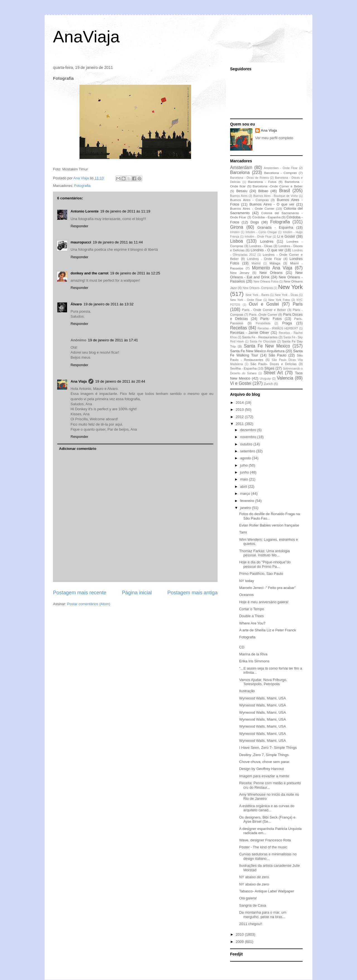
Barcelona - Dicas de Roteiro (249, 178)
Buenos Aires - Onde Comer (252, 208)
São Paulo (278, 355)
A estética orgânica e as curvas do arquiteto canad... (267, 808)
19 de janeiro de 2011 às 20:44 (120, 381)
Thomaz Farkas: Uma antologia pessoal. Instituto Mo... (264, 553)
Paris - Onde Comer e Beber (264, 310)
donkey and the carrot (90, 273)
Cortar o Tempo (251, 609)
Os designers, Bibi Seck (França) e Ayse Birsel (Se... (267, 820)
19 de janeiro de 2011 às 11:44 (118, 242)
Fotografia (82, 186)
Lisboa (237, 241)
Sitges (269, 368)
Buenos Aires (239, 196)
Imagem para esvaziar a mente (264, 776)
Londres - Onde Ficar (264, 259)
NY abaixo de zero (254, 877)
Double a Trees (251, 616)
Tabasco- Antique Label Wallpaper (266, 891)
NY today (246, 581)
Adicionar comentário (78, 449)
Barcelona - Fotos (262, 182)
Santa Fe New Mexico (267, 346)
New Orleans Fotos (266, 282)
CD (242, 647)
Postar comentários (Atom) (89, 604)
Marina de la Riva (253, 654)
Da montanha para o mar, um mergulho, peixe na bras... (263, 915)
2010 (240, 934)
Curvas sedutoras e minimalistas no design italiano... (268, 856)
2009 (240, 942)
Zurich (268, 384)
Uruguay (265, 379)
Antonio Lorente (85, 211)
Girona (237, 227)
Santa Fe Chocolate (263, 341)
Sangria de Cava (253, 905)
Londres (267, 241)
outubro (247, 444)
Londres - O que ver (267, 250)
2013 (240, 410)
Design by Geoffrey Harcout (261, 769)
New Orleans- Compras (258, 288)
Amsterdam (241, 167)
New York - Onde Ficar (246, 300)
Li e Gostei (286, 236)
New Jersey (240, 273)
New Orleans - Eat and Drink (266, 275)
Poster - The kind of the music (263, 847)
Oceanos (246, 595)
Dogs (255, 222)
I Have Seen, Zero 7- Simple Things (268, 748)
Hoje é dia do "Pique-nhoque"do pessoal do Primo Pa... (265, 564)
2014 (240, 403)
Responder (79, 226)
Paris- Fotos (271, 319)
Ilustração (247, 691)
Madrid (256, 263)
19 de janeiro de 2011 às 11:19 (125, 211)
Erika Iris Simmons (254, 661)
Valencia (285, 378)
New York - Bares (257, 295)
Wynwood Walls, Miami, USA (262, 698)
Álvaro (76, 304)
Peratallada (263, 323)
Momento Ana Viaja (272, 268)
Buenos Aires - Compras (249, 200)
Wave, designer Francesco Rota (265, 840)
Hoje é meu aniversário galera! (264, 602)
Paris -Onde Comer (263, 314)
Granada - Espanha (275, 227)
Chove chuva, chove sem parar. (265, 762)
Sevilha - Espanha (243, 368)
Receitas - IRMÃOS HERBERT (278, 328)
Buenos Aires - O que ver (272, 204)
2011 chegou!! (250, 924)
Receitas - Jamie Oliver (250, 333)
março (246, 493)
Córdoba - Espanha (266, 217)
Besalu (242, 191)
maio (245, 479)
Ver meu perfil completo (274, 138)
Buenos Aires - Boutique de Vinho (276, 196)
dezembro (249, 430)
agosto (246, 458)
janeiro (246, 508)
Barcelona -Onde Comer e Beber (278, 186)
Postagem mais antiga (192, 593)
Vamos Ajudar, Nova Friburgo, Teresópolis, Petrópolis (263, 682)
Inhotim (235, 232)
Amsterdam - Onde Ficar (281, 168)
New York (290, 287)
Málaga (275, 263)
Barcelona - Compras (280, 173)
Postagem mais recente (80, 593)
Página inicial (137, 593)
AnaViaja (86, 37)
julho (244, 465)
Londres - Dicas (261, 246)
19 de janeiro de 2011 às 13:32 (108, 304)
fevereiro (248, 501)
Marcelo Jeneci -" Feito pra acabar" (267, 588)
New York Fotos (279, 300)
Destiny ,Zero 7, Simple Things (264, 755)
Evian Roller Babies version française (269, 525)
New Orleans (271, 273)
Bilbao (263, 191)
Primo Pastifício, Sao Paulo (261, 574)
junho (245, 472)
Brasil (285, 191)
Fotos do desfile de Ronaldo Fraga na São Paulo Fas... (269, 516)
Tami (243, 532)
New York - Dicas (286, 295)
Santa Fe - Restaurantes (260, 337)
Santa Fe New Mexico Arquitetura (257, 351)
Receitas (239, 328)
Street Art (273, 373)
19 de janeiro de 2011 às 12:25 (135, 273)
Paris (298, 304)
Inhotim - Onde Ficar (258, 237)
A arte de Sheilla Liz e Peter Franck (267, 630)
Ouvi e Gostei (264, 304)
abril (244, 487)
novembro (249, 437)
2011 (240, 424)
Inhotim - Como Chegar (261, 232)
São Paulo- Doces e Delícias (274, 364)
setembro (248, 451)
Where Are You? (252, 623)
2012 (240, 417)
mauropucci (81, 242)
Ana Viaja (79, 381)
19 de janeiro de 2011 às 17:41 (113, 340)
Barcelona (240, 172)
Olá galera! (248, 898)
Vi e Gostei (241, 383)
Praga (287, 323)
